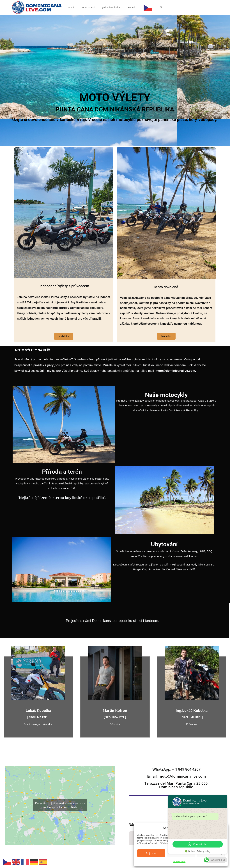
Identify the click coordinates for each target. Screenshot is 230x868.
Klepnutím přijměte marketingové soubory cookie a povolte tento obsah (60, 806)
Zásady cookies (179, 862)
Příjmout (151, 853)
